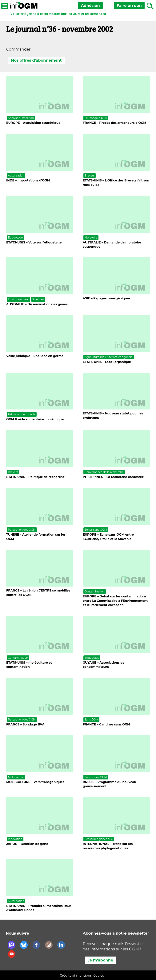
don (129, 6)
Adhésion (90, 6)
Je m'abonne (100, 960)
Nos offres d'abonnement (36, 60)
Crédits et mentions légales (82, 975)
